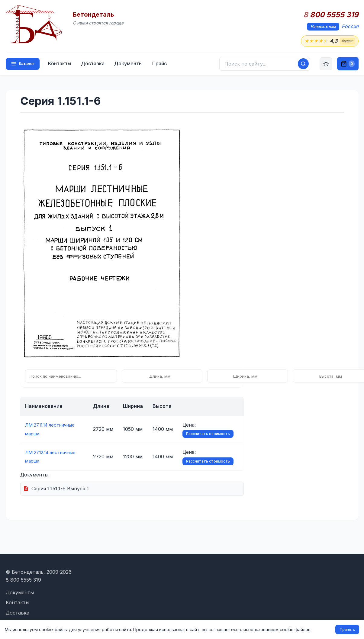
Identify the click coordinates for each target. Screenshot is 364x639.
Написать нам (323, 26)
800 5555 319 (331, 15)
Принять (347, 629)
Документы (130, 64)
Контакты (61, 64)
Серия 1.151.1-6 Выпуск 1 (60, 489)
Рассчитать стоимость (212, 434)
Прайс (161, 64)
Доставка (94, 64)
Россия (350, 26)
